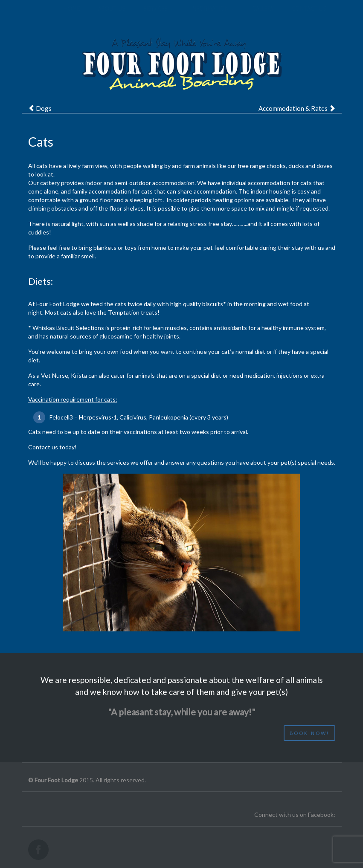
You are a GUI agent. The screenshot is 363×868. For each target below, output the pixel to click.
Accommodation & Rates (293, 108)
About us (112, 17)
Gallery (263, 17)
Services (158, 17)
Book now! (309, 733)
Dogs (44, 108)
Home (72, 17)
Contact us (309, 17)
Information (213, 17)
